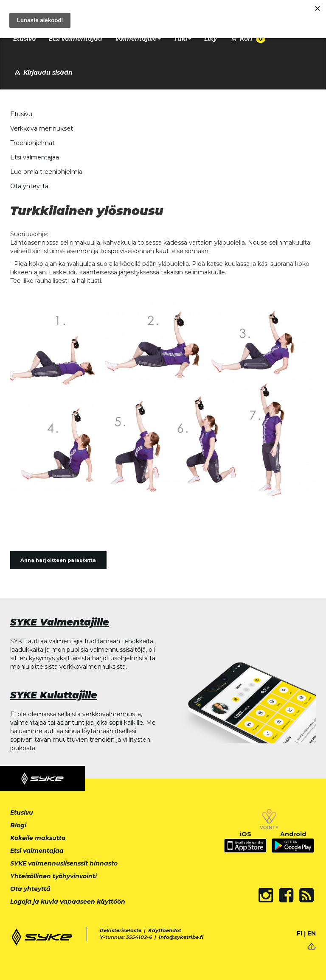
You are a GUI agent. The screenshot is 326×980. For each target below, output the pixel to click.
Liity (211, 39)
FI (299, 933)
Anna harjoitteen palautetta (58, 560)
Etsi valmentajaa (76, 39)
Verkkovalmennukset (42, 128)
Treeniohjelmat (32, 143)
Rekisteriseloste (121, 930)
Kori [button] (247, 39)
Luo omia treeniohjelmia (46, 172)
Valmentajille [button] (138, 39)
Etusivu (25, 39)
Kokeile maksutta (38, 838)
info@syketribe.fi (181, 937)
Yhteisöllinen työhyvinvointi (53, 876)
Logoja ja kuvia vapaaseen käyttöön (68, 902)
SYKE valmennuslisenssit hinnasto (64, 863)
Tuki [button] (183, 39)
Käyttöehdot (165, 930)
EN (312, 933)
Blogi (18, 825)
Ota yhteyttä (29, 186)
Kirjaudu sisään (43, 73)
